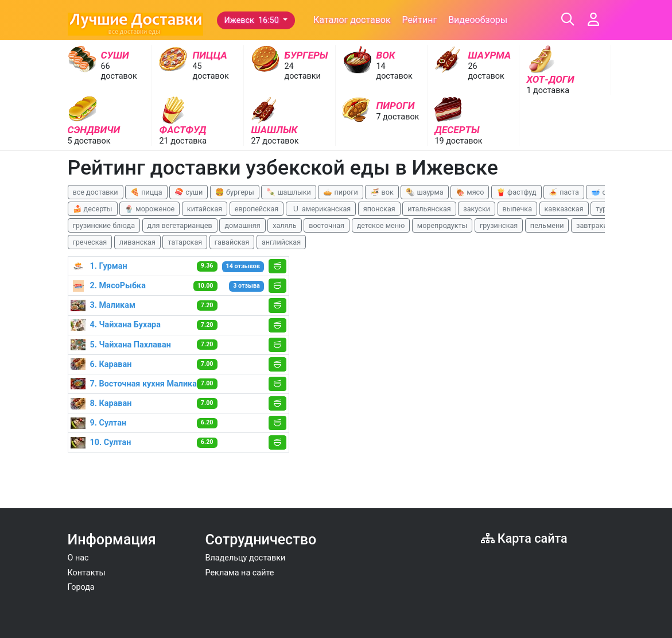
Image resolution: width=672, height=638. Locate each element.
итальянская (429, 209)
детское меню (381, 225)
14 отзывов (243, 266)
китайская (205, 209)
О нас (78, 558)
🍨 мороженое (149, 209)
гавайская (232, 242)
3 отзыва (246, 286)
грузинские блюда (104, 225)
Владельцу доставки (246, 558)
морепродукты (442, 225)
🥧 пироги (340, 192)
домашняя (242, 225)
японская (379, 209)
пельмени (547, 225)
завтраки (592, 225)
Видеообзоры (478, 20)
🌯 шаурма (424, 192)
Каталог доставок (352, 20)
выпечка (517, 209)
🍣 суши (189, 192)
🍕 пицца (146, 192)
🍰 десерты (93, 209)
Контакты (87, 573)
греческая (90, 242)
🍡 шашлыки (289, 192)
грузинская (499, 225)
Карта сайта (524, 538)
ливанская (137, 242)
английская (281, 242)
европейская (257, 209)
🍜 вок (382, 192)
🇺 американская (321, 209)
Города (81, 587)
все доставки (96, 192)
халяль (284, 225)
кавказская (564, 209)
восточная (327, 225)
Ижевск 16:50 (253, 20)
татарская (185, 242)
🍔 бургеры (235, 192)
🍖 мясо (470, 192)
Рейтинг (420, 20)
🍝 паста (564, 192)
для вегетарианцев (180, 225)
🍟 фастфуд (516, 192)
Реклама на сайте (240, 573)
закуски (477, 209)
